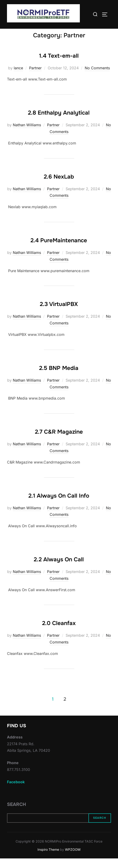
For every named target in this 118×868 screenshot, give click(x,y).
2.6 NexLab (59, 186)
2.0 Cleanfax (59, 633)
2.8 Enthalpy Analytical (59, 122)
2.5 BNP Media (59, 378)
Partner (35, 77)
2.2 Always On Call (59, 569)
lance (18, 77)
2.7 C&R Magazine (59, 441)
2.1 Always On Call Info (59, 505)
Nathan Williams (27, 134)
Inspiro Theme (48, 859)
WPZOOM (73, 859)
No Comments (97, 77)
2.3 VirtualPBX (59, 314)
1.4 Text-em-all (59, 65)
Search (17, 814)
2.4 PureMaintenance (59, 250)
